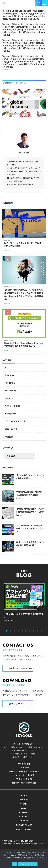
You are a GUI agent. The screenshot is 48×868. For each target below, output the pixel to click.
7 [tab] (30, 631)
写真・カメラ (11, 429)
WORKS (24, 804)
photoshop (10, 391)
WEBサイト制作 (12, 406)
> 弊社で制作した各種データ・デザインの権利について (23, 844)
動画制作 (9, 437)
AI (6, 368)
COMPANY (24, 812)
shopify (9, 398)
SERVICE (24, 800)
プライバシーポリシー (28, 864)
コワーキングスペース (15, 421)
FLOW (24, 808)
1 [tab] (7, 631)
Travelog (9, 375)
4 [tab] (18, 631)
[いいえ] (45, 859)
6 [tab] (26, 631)
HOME (24, 796)
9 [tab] (38, 631)
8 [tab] (34, 631)
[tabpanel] (24, 605)
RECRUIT (24, 821)
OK (14, 864)
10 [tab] (41, 631)
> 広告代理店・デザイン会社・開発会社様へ (19, 841)
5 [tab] (22, 631)
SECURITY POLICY (24, 829)
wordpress (10, 414)
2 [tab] (11, 631)
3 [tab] (14, 631)
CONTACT (24, 817)
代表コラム (10, 383)
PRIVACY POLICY (24, 825)
